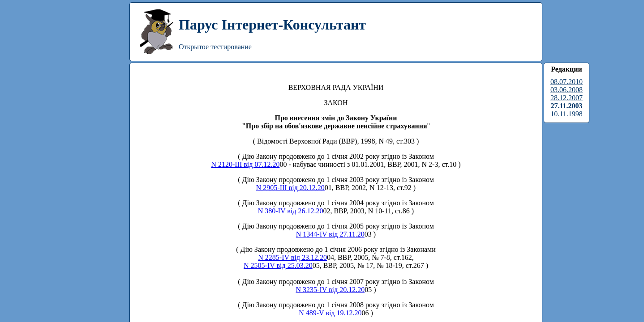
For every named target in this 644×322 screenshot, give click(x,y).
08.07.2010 (567, 82)
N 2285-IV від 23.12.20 (292, 257)
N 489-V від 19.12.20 (330, 313)
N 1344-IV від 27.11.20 (330, 234)
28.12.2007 (567, 98)
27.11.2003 (566, 106)
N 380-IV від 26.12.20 (291, 211)
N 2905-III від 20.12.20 (290, 188)
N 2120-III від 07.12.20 (245, 164)
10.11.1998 (566, 114)
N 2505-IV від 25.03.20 (278, 265)
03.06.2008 (567, 90)
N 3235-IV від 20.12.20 (331, 290)
